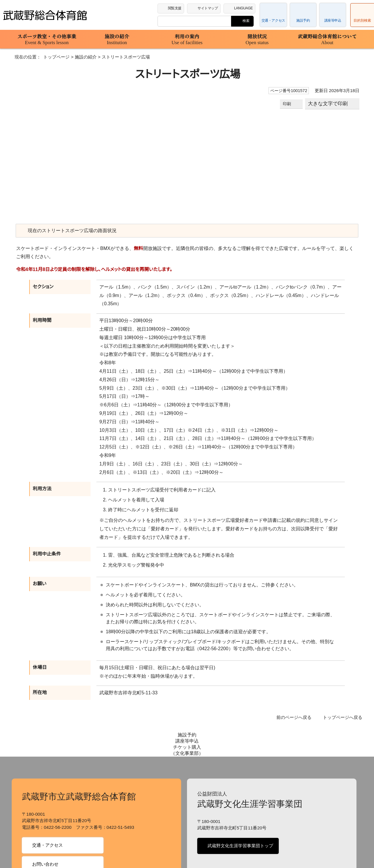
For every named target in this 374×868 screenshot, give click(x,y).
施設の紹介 (117, 39)
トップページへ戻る (344, 701)
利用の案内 (187, 39)
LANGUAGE (245, 8)
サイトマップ (209, 8)
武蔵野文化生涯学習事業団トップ (239, 799)
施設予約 (303, 20)
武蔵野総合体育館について (327, 39)
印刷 (288, 104)
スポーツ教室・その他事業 (47, 39)
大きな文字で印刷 (328, 104)
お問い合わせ (45, 817)
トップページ (52, 57)
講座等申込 (333, 20)
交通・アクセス (274, 20)
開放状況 (257, 39)
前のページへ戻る (298, 701)
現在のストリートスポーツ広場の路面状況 (69, 231)
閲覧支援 (175, 8)
